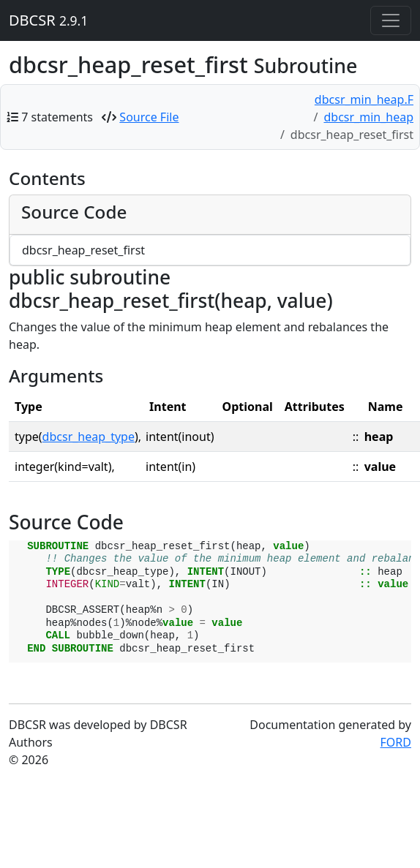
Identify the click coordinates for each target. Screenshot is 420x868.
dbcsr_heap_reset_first (83, 250)
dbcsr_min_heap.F (364, 99)
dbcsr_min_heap (368, 117)
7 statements (57, 117)
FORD (396, 742)
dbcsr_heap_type (89, 437)
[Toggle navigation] (391, 20)
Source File (149, 117)
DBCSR (48, 20)
